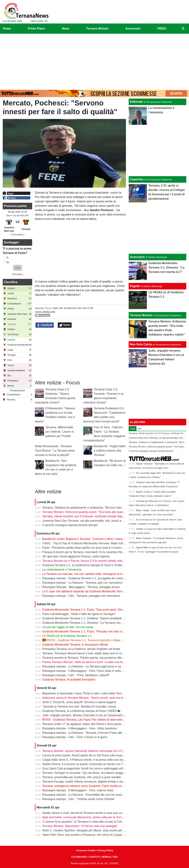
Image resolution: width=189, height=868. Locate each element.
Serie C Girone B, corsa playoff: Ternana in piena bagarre (79, 702)
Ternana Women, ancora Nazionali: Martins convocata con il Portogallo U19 (91, 751)
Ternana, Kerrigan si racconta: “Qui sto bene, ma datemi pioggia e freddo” (90, 773)
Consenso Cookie (86, 850)
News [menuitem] (66, 29)
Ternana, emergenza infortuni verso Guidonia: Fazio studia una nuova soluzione (94, 786)
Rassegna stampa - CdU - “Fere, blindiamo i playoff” (76, 675)
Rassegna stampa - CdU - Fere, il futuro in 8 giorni (75, 737)
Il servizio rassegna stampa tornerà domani (70, 525)
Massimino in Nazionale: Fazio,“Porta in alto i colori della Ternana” (85, 693)
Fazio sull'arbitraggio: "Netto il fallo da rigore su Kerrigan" (79, 614)
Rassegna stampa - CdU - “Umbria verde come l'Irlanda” (79, 799)
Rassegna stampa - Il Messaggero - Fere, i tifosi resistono (80, 728)
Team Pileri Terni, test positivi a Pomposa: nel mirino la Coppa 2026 (86, 835)
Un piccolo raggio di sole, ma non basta (68, 627)
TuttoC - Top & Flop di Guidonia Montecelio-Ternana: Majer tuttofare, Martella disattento (98, 543)
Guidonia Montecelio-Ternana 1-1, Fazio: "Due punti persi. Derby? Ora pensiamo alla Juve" (101, 610)
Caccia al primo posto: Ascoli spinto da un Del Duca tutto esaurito (84, 755)
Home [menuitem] (7, 29)
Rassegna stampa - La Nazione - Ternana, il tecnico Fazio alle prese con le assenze (96, 733)
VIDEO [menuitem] (162, 29)
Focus (48, 308)
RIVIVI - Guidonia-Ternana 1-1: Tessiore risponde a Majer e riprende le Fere (94, 640)
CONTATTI (94, 857)
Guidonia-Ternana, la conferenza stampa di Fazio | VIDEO (80, 711)
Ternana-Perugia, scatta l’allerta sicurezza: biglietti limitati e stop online (88, 782)
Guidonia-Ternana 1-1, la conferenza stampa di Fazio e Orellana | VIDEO (89, 565)
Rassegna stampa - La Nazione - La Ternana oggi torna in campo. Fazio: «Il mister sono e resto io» (106, 666)
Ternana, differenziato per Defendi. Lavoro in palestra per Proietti (60, 432)
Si (7, 257)
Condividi (45, 325)
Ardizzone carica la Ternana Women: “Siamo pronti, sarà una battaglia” (88, 698)
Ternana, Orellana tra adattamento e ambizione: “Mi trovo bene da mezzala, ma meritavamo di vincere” (108, 508)
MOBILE (106, 857)
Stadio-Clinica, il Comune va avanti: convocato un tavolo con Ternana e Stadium (94, 764)
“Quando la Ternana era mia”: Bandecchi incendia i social (79, 707)
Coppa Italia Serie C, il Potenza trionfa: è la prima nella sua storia (84, 760)
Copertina (137, 179)
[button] (17, 268)
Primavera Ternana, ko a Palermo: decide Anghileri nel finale (81, 649)
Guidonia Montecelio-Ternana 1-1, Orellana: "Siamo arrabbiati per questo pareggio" (96, 618)
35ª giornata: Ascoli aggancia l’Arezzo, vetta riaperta (76, 556)
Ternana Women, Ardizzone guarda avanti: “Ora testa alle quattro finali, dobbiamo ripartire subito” (105, 512)
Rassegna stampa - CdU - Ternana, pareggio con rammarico (81, 596)
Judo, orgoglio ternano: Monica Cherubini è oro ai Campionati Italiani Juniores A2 (95, 715)
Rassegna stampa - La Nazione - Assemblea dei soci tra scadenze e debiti (90, 795)
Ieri (140, 429)
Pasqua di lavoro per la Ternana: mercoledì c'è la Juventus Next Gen (87, 552)
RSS (115, 857)
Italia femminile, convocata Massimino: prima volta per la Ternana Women (90, 817)
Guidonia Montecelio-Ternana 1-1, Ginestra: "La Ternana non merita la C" (90, 623)
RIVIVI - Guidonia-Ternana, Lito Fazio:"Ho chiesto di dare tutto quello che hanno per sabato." (102, 720)
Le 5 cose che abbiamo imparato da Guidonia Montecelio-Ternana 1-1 (87, 591)
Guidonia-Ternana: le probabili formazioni (69, 680)
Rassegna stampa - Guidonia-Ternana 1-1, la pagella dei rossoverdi (86, 578)
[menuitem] (183, 29)
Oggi (133, 429)
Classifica (11, 282)
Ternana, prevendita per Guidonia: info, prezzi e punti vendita (81, 777)
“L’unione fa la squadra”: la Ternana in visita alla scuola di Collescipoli (87, 822)
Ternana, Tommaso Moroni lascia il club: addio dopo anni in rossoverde (88, 653)
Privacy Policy (105, 850)
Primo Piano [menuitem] (36, 29)
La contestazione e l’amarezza (62, 570)
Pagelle (135, 286)
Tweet (65, 325)
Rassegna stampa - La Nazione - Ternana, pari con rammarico (83, 583)
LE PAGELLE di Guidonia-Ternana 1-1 (67, 636)
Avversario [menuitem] (133, 29)
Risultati (17, 274)
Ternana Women (141, 315)
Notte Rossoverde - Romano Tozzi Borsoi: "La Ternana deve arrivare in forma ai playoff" (55, 451)
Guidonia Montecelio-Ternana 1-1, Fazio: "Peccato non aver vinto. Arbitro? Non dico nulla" (100, 631)
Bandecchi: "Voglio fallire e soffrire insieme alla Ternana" (110, 451)
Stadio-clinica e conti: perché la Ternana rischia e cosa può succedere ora (90, 813)
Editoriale (136, 102)
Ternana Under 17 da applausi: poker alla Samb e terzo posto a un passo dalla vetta (96, 724)
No (8, 262)
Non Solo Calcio (141, 344)
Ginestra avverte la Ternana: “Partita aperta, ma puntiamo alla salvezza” (89, 658)
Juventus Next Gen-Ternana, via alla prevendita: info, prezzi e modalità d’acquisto (95, 521)
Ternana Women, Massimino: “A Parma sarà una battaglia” (80, 826)
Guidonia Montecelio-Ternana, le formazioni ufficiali (75, 645)
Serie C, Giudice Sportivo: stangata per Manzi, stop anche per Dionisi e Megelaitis (95, 830)
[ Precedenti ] (17, 235)
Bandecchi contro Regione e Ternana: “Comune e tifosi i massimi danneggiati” (93, 539)
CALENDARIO (79, 857)
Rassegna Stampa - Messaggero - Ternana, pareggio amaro (81, 587)
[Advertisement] (94, 61)
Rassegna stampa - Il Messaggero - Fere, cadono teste (78, 790)
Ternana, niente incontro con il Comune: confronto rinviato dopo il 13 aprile (90, 516)
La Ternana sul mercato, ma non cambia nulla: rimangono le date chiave (89, 574)
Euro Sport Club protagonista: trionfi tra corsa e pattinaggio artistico (86, 768)
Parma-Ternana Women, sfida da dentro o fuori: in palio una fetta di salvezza (92, 662)
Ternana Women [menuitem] (97, 29)
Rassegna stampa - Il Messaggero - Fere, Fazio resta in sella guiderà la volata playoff (97, 671)
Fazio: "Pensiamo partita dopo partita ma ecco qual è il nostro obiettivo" (88, 548)
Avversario (137, 257)
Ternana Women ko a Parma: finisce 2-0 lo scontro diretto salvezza (85, 561)
